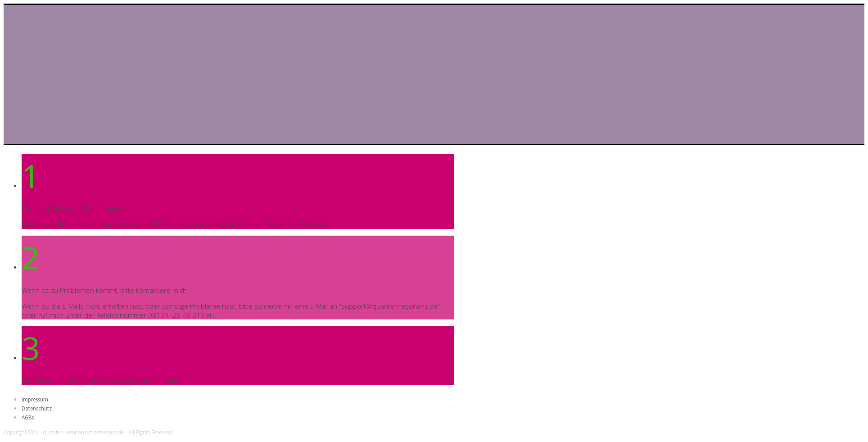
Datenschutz (37, 408)
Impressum (35, 399)
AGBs (28, 417)
